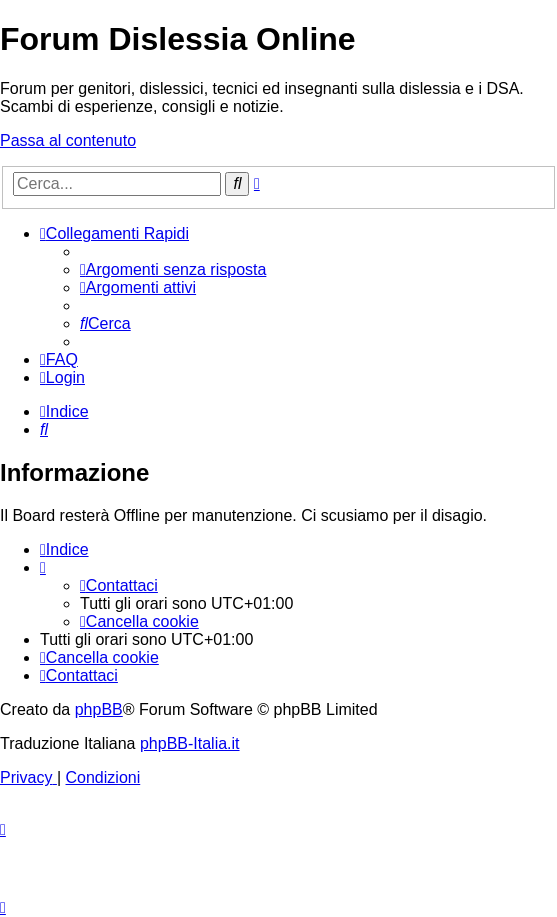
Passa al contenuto (68, 140)
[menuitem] (173, 269)
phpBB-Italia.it (190, 743)
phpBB (99, 709)
